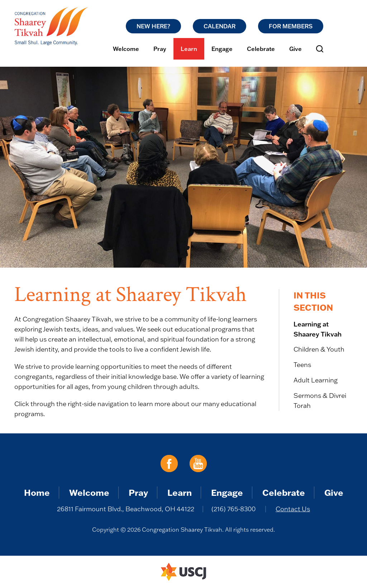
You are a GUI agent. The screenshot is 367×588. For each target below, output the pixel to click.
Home (37, 492)
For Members (291, 26)
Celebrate (261, 49)
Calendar (220, 26)
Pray (160, 49)
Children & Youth (319, 349)
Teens (302, 365)
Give (295, 49)
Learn (189, 49)
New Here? (153, 26)
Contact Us (293, 509)
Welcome (126, 49)
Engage (222, 49)
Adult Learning (316, 380)
